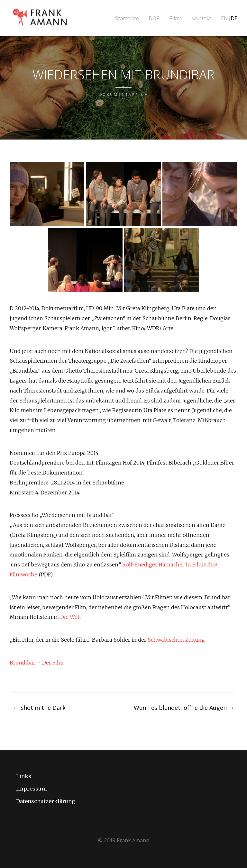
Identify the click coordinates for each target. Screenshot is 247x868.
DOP (154, 18)
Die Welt (71, 617)
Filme (176, 18)
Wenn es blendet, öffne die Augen (184, 708)
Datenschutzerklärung (46, 801)
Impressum (32, 789)
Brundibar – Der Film (37, 663)
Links (24, 776)
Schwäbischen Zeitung (176, 640)
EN (224, 18)
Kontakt (202, 18)
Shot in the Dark (39, 708)
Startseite (127, 18)
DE (234, 18)
